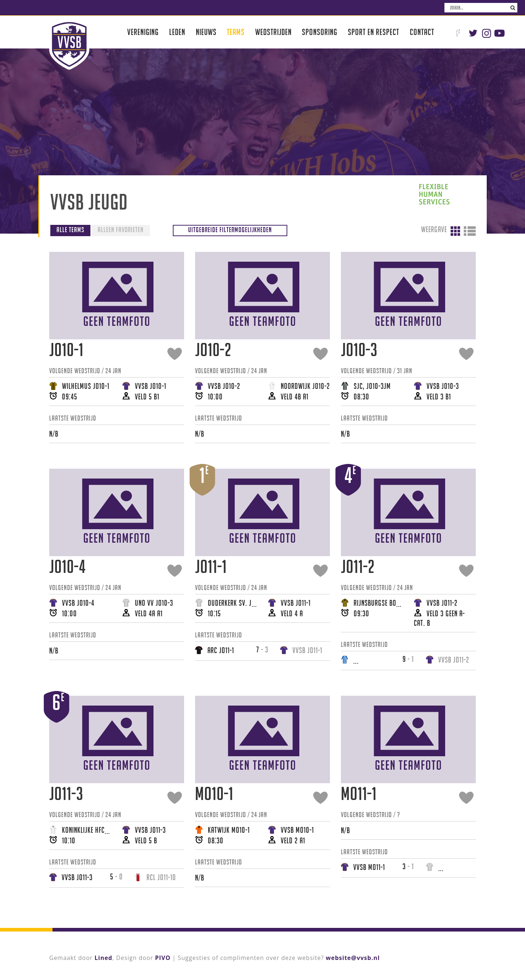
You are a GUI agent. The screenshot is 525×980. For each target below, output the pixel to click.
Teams (236, 32)
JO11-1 (211, 567)
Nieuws (206, 32)
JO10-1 (66, 350)
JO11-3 (66, 794)
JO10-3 (359, 350)
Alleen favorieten (121, 230)
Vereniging (143, 32)
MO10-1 (214, 794)
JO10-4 (67, 567)
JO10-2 (213, 350)
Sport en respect (374, 32)
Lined (103, 958)
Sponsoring (320, 32)
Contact (422, 32)
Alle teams (70, 230)
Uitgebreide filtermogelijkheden (230, 230)
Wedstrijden (273, 32)
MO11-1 (359, 794)
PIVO (163, 958)
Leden (177, 32)
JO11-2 (358, 567)
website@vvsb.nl (353, 958)
